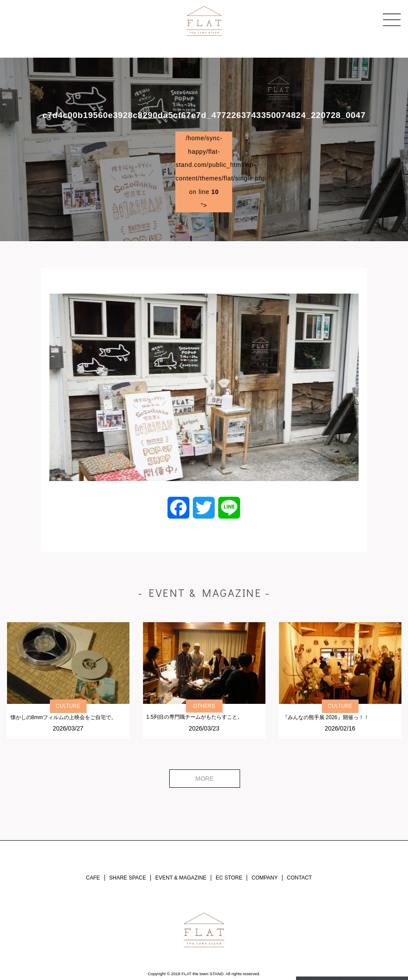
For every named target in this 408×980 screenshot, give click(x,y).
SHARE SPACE (128, 878)
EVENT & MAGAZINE (181, 878)
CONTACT (299, 878)
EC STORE (229, 878)
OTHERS (204, 706)
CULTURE (68, 706)
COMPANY (265, 878)
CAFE (93, 878)
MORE (205, 779)
